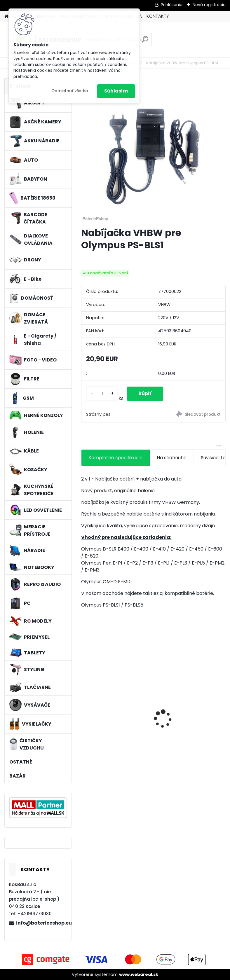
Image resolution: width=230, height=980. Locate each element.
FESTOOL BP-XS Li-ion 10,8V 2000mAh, (116, 718)
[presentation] (84, 709)
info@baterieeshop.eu (42, 923)
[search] (145, 42)
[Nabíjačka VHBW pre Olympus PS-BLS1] (153, 150)
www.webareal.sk (139, 974)
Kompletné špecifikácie (115, 458)
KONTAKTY (158, 16)
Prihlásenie (172, 5)
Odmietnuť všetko (70, 91)
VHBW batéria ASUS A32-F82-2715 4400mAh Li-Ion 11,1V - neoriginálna (189, 707)
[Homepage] (6, 16)
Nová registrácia (209, 5)
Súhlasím (116, 91)
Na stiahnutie (172, 458)
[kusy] (102, 394)
